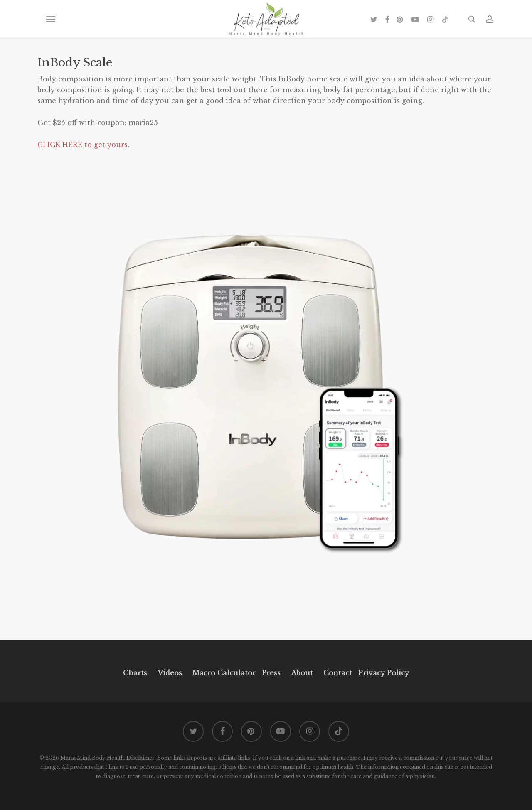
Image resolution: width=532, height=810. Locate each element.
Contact (338, 673)
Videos (170, 673)
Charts (135, 673)
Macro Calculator (224, 673)
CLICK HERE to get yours (83, 145)
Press (271, 673)
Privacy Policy (383, 673)
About (302, 673)
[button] (50, 19)
